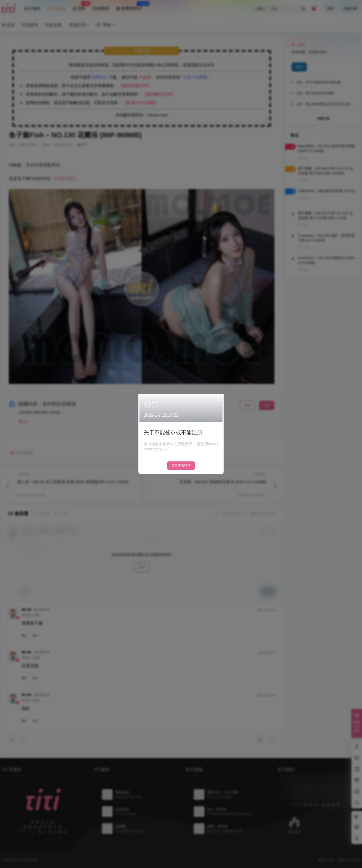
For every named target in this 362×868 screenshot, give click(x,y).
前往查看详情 (181, 466)
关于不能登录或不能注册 (173, 432)
